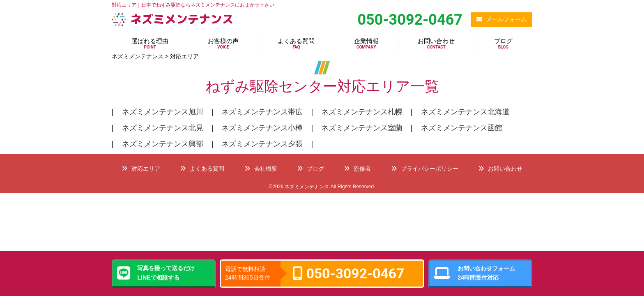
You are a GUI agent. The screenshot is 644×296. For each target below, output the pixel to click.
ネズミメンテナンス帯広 (262, 112)
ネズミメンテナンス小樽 (262, 128)
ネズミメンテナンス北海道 (465, 112)
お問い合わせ (436, 44)
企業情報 (366, 44)
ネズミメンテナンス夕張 (262, 144)
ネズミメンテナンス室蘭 (362, 128)
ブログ (503, 44)
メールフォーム (501, 19)
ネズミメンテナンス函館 (462, 128)
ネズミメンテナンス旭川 (163, 112)
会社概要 (261, 169)
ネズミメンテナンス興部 (163, 144)
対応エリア (141, 169)
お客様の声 (223, 44)
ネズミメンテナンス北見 (163, 128)
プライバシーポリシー (425, 169)
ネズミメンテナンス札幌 (362, 112)
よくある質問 (296, 44)
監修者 (357, 169)
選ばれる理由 (150, 44)
